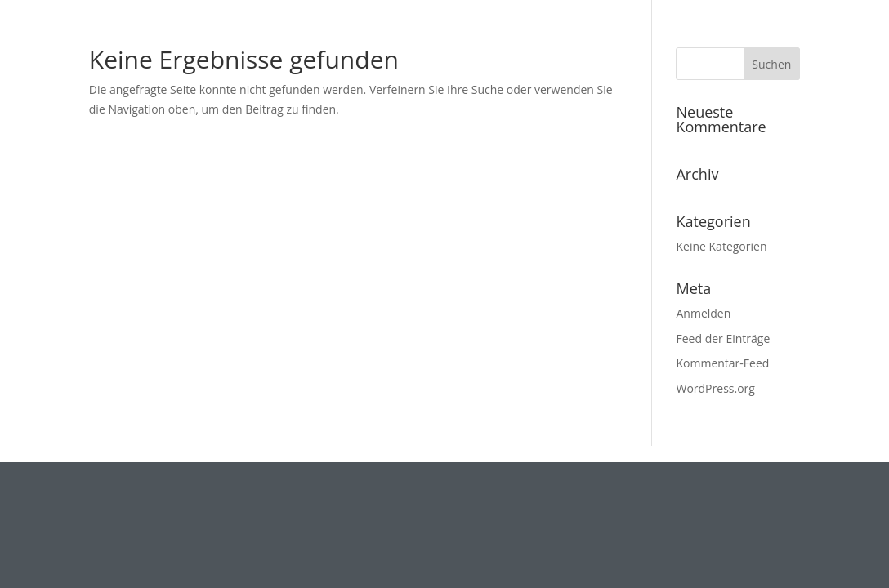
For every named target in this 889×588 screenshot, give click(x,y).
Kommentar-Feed (722, 363)
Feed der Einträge (723, 339)
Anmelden (703, 313)
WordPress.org (715, 388)
